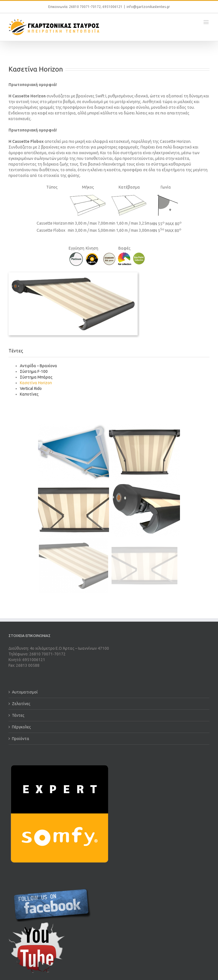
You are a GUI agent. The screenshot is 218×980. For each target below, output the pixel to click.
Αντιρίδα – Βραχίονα (38, 366)
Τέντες (18, 715)
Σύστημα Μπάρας (36, 377)
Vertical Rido (31, 388)
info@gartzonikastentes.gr (148, 7)
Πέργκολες (21, 727)
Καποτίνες (29, 394)
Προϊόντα (21, 739)
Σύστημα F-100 (34, 371)
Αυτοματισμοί (25, 692)
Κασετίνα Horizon (36, 383)
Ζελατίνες (21, 704)
